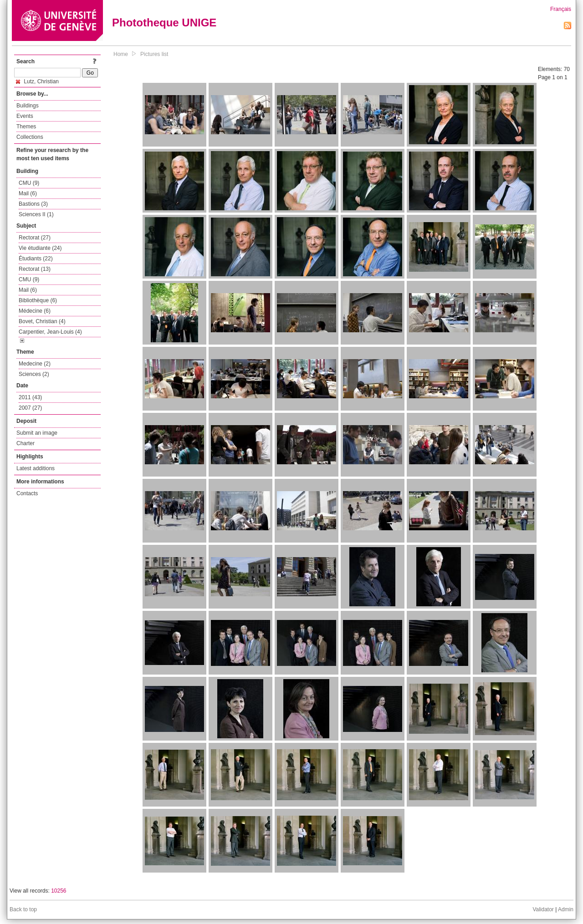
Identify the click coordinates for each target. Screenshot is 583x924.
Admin (566, 909)
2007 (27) (30, 408)
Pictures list (154, 54)
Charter (26, 443)
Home (121, 54)
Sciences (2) (34, 374)
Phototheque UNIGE (164, 23)
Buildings (28, 106)
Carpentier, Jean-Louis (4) (50, 332)
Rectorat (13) (35, 269)
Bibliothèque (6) (38, 300)
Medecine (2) (35, 364)
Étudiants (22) (36, 259)
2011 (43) (30, 397)
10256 (59, 891)
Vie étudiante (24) (40, 248)
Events (25, 116)
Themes (26, 127)
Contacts (27, 493)
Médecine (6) (35, 311)
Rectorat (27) (35, 238)
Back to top (23, 909)
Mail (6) (28, 193)
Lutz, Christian (37, 81)
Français (561, 9)
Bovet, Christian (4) (42, 321)
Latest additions (36, 468)
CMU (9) (29, 183)
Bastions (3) (33, 204)
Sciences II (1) (36, 214)
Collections (30, 137)
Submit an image (37, 433)
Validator (543, 909)
